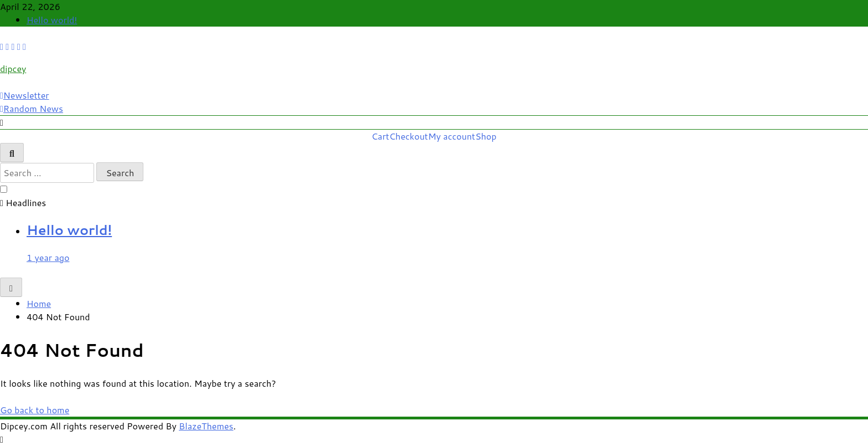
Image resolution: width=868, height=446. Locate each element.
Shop (486, 136)
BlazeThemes (206, 426)
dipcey (13, 68)
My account (451, 136)
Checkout (409, 136)
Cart (380, 136)
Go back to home (35, 410)
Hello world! (52, 20)
